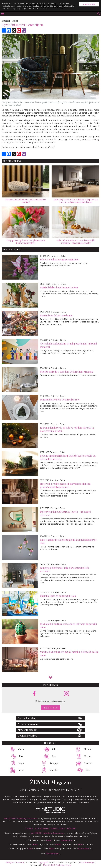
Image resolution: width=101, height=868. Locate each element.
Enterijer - (7, 21)
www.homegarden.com (57, 849)
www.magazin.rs (38, 844)
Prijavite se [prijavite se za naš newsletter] (51, 708)
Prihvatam (89, 4)
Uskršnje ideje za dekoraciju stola (58, 596)
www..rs (47, 840)
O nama (29, 829)
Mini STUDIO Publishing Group (57, 865)
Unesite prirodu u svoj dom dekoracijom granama (67, 372)
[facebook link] (34, 694)
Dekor (15, 21)
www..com (66, 840)
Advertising (42, 829)
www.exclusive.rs (83, 844)
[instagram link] (66, 694)
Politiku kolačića (40, 8)
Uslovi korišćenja (87, 862)
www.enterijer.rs (33, 849)
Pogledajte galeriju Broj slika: (89, 67)
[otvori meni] (2, 14)
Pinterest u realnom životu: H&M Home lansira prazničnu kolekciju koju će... (65, 485)
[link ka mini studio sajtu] (50, 812)
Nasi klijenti (58, 829)
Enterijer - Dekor (59, 256)
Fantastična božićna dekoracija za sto (60, 400)
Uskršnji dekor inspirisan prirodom (59, 287)
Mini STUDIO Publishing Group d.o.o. (21, 818)
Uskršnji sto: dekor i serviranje (56, 316)
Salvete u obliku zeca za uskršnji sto (59, 260)
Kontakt (72, 829)
